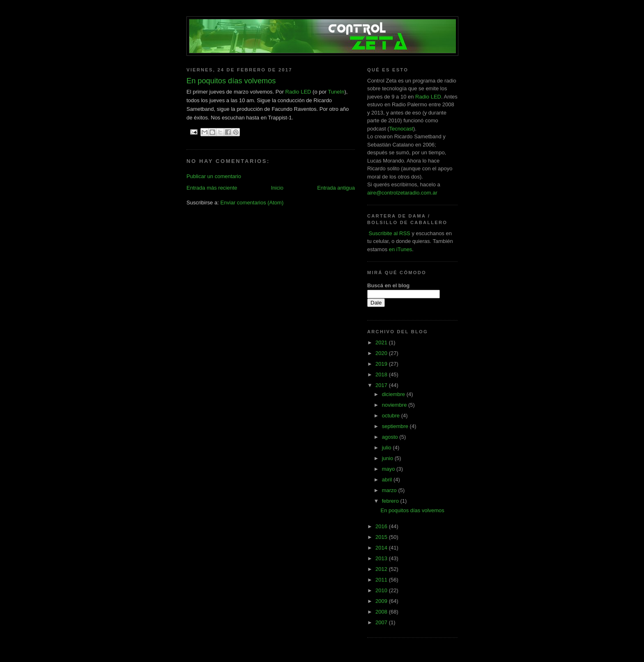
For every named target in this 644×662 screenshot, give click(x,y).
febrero (391, 501)
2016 (382, 526)
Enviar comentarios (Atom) (252, 203)
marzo (390, 490)
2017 (382, 385)
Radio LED (298, 92)
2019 (382, 364)
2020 (382, 353)
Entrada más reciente (212, 188)
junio (388, 458)
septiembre (396, 426)
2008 (382, 612)
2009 (382, 601)
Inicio (277, 188)
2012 (382, 569)
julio (388, 448)
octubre (392, 416)
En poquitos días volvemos (412, 510)
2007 (382, 622)
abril (388, 480)
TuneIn (336, 92)
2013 (382, 558)
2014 (382, 548)
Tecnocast (401, 129)
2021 (382, 342)
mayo (389, 469)
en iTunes (401, 249)
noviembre (395, 405)
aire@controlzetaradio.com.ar (402, 193)
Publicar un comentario (214, 176)
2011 (382, 580)
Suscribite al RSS (389, 233)
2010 (382, 590)
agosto (391, 437)
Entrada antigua (336, 188)
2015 (382, 537)
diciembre (394, 394)
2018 (382, 375)
